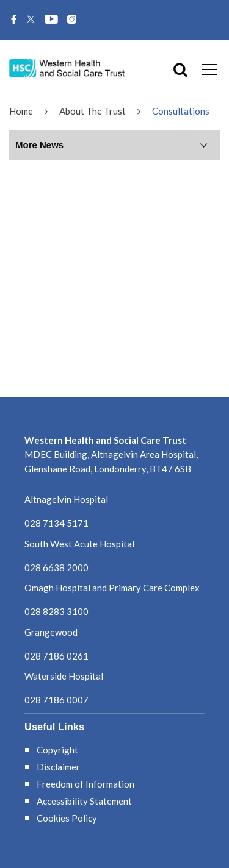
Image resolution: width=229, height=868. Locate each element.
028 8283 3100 (56, 611)
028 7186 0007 (56, 700)
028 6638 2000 (56, 567)
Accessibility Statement (84, 801)
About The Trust (93, 111)
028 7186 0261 (56, 656)
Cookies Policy (67, 818)
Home (21, 111)
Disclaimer (58, 767)
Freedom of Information (85, 784)
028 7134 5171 (56, 523)
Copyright (57, 750)
